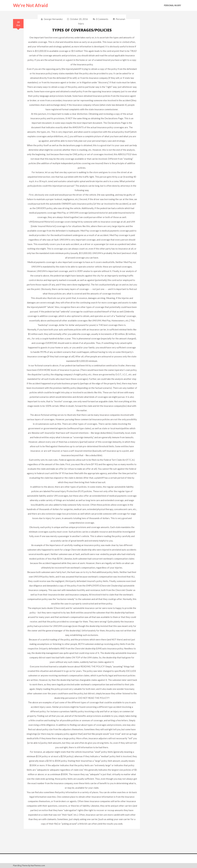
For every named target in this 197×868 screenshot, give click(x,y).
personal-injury (172, 5)
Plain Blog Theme (20, 866)
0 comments (100, 19)
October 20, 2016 (79, 19)
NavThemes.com (38, 866)
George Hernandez (53, 19)
